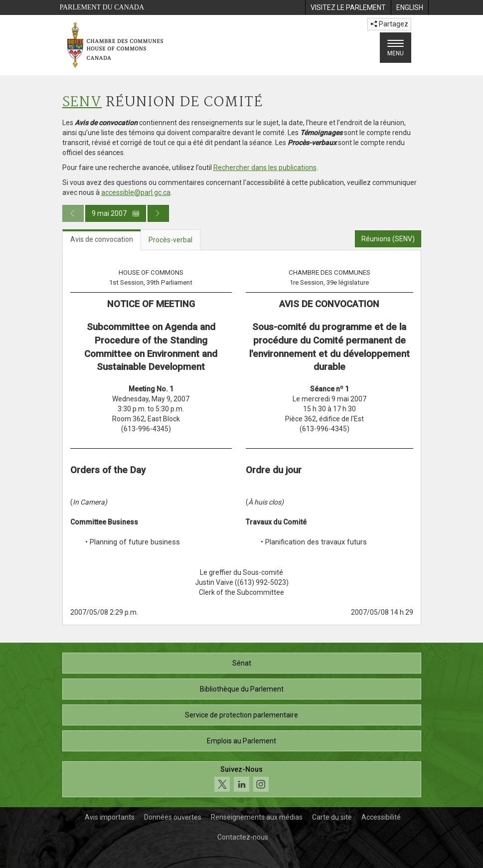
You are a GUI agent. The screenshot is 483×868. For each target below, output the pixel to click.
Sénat (242, 663)
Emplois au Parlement (241, 741)
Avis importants (110, 817)
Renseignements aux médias (257, 817)
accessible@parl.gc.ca (136, 192)
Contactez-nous (243, 837)
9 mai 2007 (116, 213)
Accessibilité (381, 817)
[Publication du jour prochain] (158, 213)
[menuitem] (348, 7)
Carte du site (332, 817)
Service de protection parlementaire (241, 715)
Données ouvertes (173, 817)
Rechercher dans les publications (265, 168)
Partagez (389, 24)
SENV (82, 102)
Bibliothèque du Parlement (242, 689)
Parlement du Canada (102, 7)
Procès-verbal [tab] (170, 240)
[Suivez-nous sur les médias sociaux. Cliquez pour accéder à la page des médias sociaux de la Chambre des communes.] (242, 780)
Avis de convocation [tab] (102, 239)
